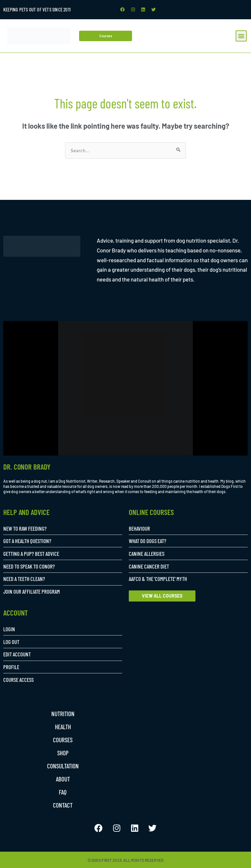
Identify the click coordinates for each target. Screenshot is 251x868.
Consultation (63, 765)
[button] (241, 35)
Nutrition (63, 713)
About (63, 779)
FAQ (63, 792)
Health (63, 726)
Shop (63, 752)
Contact (63, 805)
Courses (63, 739)
